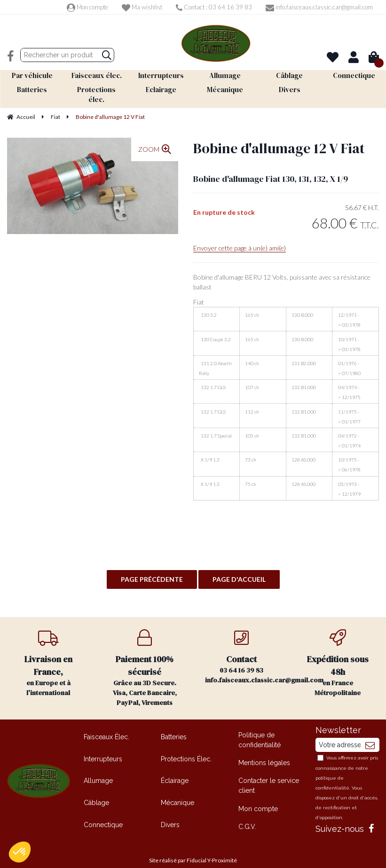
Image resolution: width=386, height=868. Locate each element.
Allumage (98, 770)
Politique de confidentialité (260, 729)
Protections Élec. (186, 748)
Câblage (96, 792)
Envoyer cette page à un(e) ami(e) (240, 237)
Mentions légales (264, 752)
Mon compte (87, 7)
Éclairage (175, 770)
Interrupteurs (103, 748)
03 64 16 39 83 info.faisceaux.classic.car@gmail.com (247, 646)
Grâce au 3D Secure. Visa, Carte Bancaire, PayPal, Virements (145, 657)
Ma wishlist (142, 7)
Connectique (103, 813)
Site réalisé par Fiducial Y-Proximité (193, 849)
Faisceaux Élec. (106, 726)
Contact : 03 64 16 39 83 (214, 7)
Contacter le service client (269, 775)
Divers (170, 813)
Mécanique (177, 792)
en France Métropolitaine (338, 653)
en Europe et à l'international (48, 653)
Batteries (174, 726)
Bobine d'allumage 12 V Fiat (279, 137)
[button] (20, 852)
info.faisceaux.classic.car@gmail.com (319, 7)
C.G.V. (247, 815)
